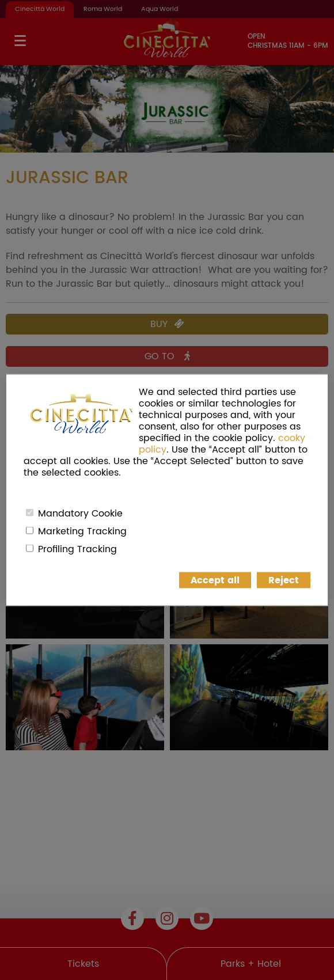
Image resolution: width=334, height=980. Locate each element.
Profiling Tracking (77, 549)
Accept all (215, 580)
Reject (284, 580)
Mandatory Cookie (80, 514)
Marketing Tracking (82, 531)
